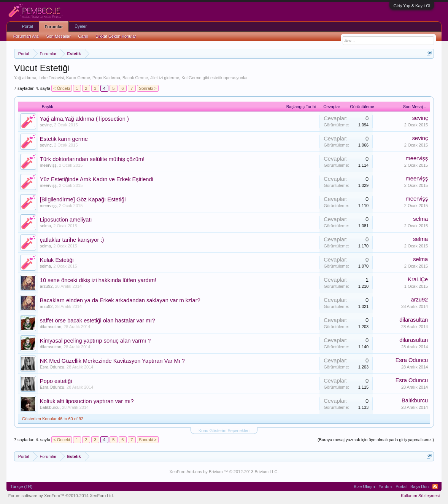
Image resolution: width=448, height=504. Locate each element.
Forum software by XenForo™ (61, 496)
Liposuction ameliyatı (66, 220)
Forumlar (54, 27)
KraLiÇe (418, 279)
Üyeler (81, 26)
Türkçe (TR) (21, 486)
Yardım (385, 486)
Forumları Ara (26, 36)
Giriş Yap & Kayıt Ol (412, 6)
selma (45, 226)
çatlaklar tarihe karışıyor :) (72, 240)
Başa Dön (419, 486)
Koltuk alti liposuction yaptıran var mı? (87, 401)
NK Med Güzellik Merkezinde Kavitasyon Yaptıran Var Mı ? (112, 361)
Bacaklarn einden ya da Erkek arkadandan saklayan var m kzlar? (120, 300)
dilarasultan (51, 327)
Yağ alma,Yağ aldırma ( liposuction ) (84, 119)
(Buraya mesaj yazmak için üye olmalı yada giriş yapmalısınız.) (376, 440)
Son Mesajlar (58, 36)
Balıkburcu (50, 407)
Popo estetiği (56, 381)
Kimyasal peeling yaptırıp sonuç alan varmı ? (95, 341)
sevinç (46, 125)
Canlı (83, 36)
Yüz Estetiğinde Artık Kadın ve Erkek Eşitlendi (97, 179)
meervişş (48, 165)
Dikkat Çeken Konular (116, 36)
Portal (28, 26)
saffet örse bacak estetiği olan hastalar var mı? (98, 321)
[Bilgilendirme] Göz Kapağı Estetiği (83, 199)
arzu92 (46, 286)
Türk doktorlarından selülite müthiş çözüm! (92, 159)
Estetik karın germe (64, 139)
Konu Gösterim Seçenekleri (224, 431)
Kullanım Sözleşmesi (420, 496)
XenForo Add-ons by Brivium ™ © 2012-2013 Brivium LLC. (224, 472)
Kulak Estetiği (57, 260)
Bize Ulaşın (364, 486)
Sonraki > (148, 88)
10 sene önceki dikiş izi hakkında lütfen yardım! (98, 280)
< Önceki (62, 88)
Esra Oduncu (52, 367)
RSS (435, 486)
